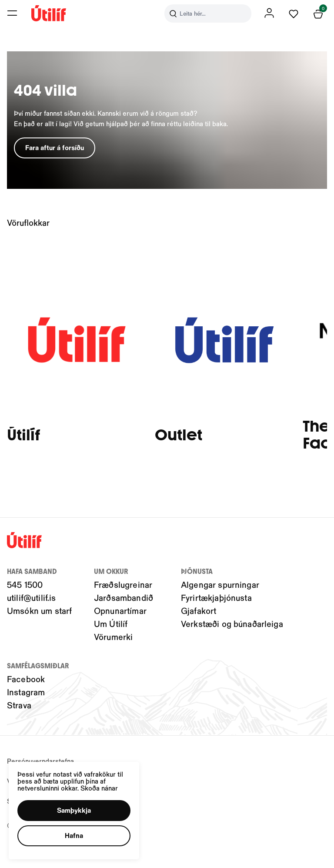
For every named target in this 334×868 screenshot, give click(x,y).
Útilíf (23, 435)
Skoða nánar (100, 787)
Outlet (179, 435)
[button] (75, 810)
